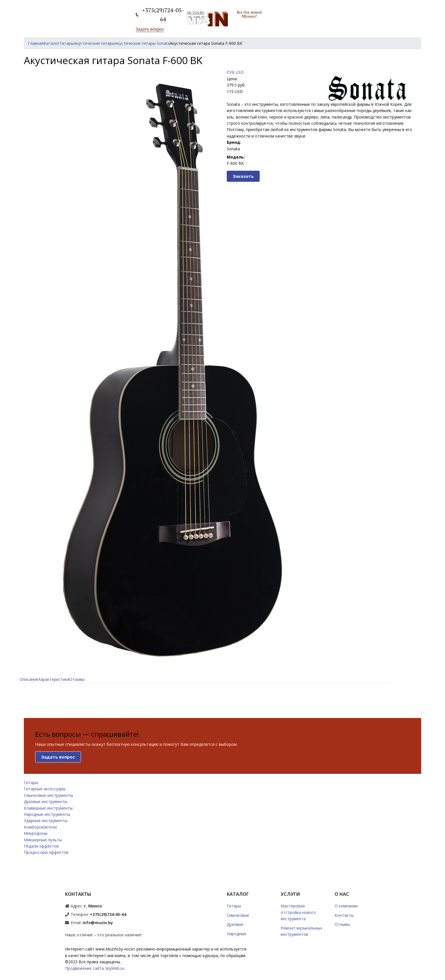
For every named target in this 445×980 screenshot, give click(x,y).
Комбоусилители (40, 827)
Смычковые (238, 915)
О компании (346, 906)
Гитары (31, 782)
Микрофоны (36, 833)
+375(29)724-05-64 (108, 914)
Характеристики (54, 679)
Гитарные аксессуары (45, 789)
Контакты (344, 915)
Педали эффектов (41, 846)
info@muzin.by (98, 923)
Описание (29, 679)
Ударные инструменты (46, 820)
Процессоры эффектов (46, 852)
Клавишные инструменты (48, 808)
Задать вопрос (150, 29)
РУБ (231, 72)
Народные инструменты (47, 814)
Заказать (243, 176)
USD (240, 72)
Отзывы (77, 679)
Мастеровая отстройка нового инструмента (298, 912)
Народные (237, 934)
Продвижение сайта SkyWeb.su (95, 968)
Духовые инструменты (46, 801)
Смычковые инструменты (48, 795)
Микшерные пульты (43, 840)
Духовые (235, 924)
